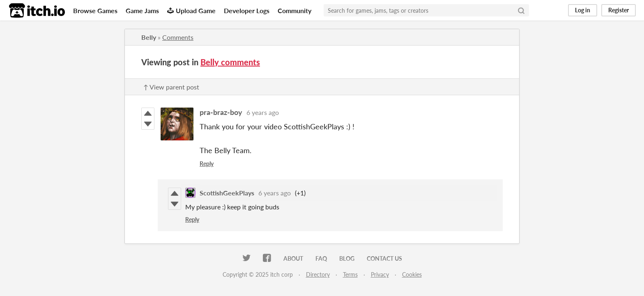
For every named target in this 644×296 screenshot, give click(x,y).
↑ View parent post (171, 87)
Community (294, 10)
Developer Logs (247, 10)
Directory (318, 274)
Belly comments (230, 62)
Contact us (384, 258)
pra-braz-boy (221, 112)
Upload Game (191, 10)
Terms (350, 274)
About (293, 258)
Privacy (380, 274)
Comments (178, 37)
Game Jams (142, 10)
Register (619, 10)
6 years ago (263, 112)
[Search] (521, 10)
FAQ (321, 258)
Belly (149, 37)
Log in (583, 10)
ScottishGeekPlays (227, 193)
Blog (347, 258)
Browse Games (95, 10)
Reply (207, 164)
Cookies (412, 274)
